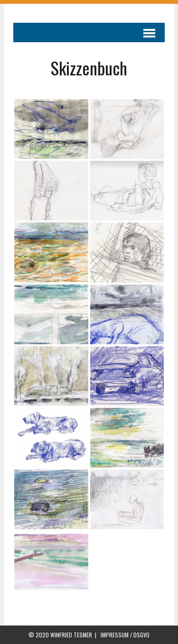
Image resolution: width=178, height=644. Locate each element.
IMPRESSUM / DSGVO (125, 635)
